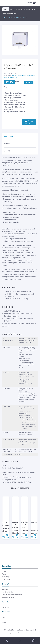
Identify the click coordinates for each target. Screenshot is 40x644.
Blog (4, 617)
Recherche (20, 641)
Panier (4, 574)
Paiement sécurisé (8, 597)
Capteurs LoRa (16, 75)
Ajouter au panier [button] (7, 535)
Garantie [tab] (7, 144)
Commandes (6, 579)
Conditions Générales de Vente (12, 595)
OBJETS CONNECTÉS (11, 77)
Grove (4, 620)
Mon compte (6, 577)
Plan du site (6, 607)
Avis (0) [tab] (7, 151)
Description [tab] (8, 137)
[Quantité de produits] (13, 122)
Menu (32, 3)
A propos (5, 589)
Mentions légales (8, 592)
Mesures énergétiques (28, 75)
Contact (5, 571)
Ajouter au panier (29, 122)
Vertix (4, 623)
